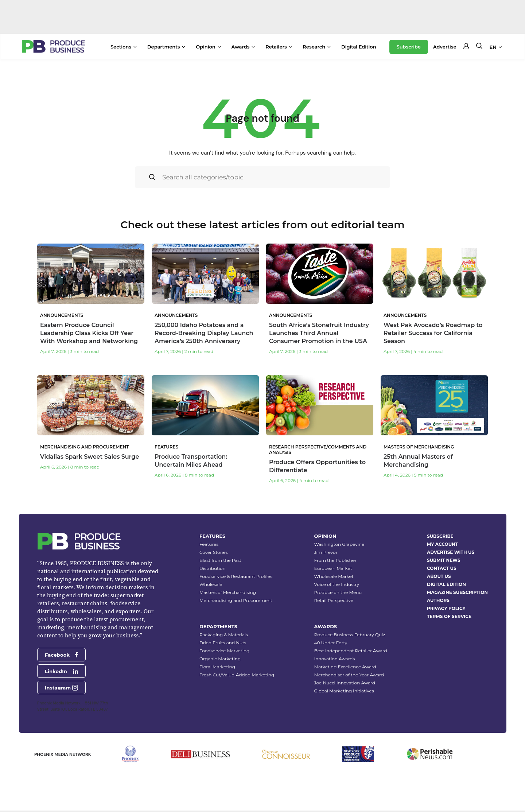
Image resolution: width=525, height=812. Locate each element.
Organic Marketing (220, 659)
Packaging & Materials (224, 635)
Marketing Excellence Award (345, 667)
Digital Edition (359, 47)
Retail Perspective (334, 601)
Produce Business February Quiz (350, 635)
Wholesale (211, 585)
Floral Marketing (217, 667)
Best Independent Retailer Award (351, 651)
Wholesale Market (334, 577)
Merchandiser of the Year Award (349, 675)
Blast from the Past (220, 561)
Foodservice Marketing (224, 651)
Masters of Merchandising (228, 593)
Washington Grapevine (339, 545)
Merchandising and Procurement (236, 601)
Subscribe (409, 47)
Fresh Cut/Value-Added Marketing (237, 675)
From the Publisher (335, 561)
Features (209, 545)
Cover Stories (214, 553)
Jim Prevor (326, 553)
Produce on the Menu (338, 593)
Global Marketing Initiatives (344, 691)
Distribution (213, 569)
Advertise (445, 47)
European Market (333, 569)
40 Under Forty (331, 643)
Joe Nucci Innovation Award (345, 683)
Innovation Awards (335, 659)
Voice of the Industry (337, 585)
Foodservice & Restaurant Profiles (236, 577)
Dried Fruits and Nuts (223, 643)
